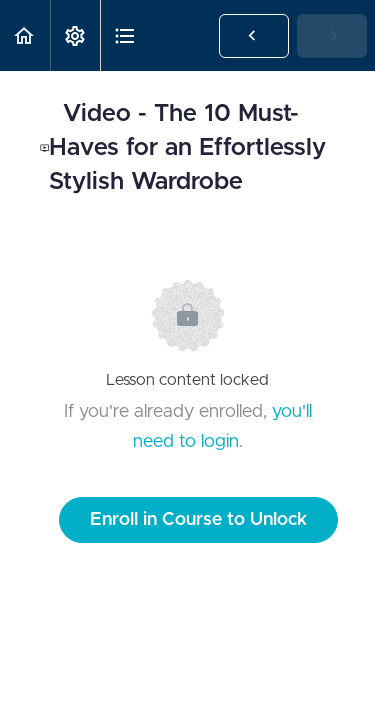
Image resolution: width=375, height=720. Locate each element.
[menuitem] (75, 35)
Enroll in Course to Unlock (198, 520)
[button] (25, 35)
